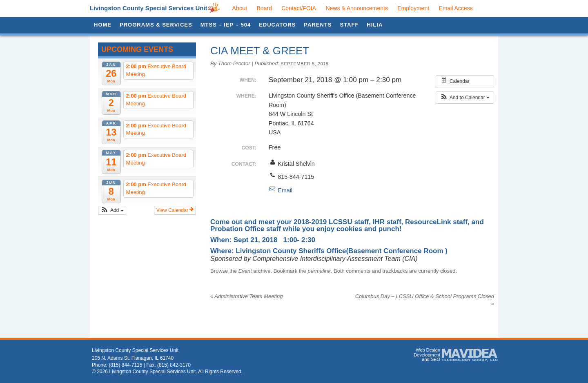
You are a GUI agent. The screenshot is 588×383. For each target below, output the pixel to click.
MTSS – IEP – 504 (226, 25)
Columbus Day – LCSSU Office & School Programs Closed (425, 297)
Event (245, 271)
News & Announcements (357, 8)
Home (103, 25)
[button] (112, 210)
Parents (318, 25)
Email (281, 190)
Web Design (428, 350)
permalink (319, 271)
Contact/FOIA (299, 8)
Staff (349, 25)
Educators (277, 25)
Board (264, 8)
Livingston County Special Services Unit (149, 8)
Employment (413, 8)
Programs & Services (156, 25)
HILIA (375, 25)
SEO (435, 359)
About (240, 8)
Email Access (455, 8)
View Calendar (175, 210)
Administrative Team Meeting (247, 296)
